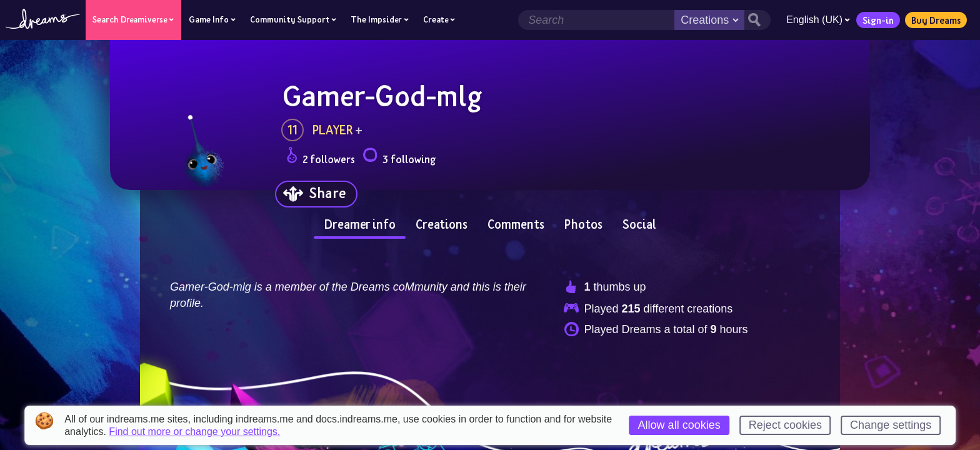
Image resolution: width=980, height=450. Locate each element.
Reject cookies (785, 425)
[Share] (316, 194)
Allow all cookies (679, 425)
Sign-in (878, 20)
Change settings (891, 425)
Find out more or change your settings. (194, 432)
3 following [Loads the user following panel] (399, 157)
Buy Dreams (936, 20)
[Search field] (596, 20)
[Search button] (757, 20)
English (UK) (818, 20)
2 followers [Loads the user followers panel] (321, 157)
